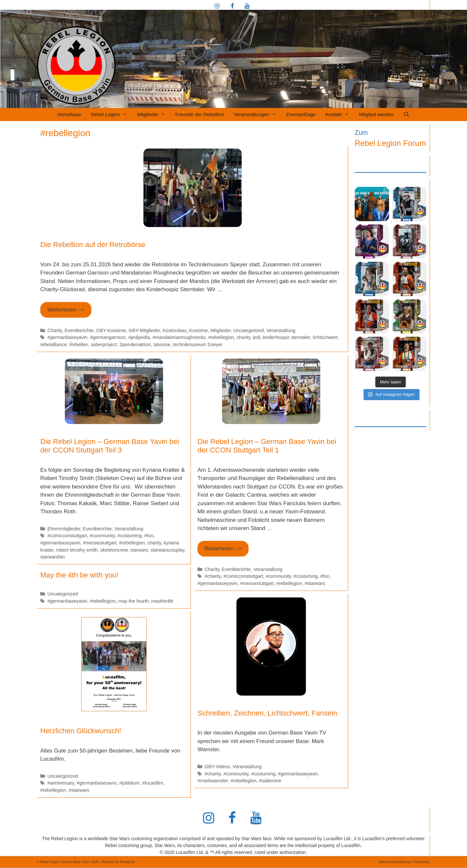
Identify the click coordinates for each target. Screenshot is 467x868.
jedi (256, 337)
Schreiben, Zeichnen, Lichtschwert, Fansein (267, 713)
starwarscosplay (167, 550)
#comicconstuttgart (67, 536)
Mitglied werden (376, 114)
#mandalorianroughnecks (179, 337)
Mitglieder (154, 115)
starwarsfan (53, 557)
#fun (149, 536)
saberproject (104, 345)
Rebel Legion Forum (390, 143)
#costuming (130, 536)
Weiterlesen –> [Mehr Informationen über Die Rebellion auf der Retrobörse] (66, 310)
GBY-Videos (217, 767)
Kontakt (340, 115)
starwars (139, 550)
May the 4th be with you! (79, 575)
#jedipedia (139, 337)
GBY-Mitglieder (144, 330)
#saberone (270, 781)
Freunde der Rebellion (199, 114)
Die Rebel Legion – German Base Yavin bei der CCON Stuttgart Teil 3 (110, 446)
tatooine (162, 345)
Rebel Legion (112, 115)
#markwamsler (213, 781)
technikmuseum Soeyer (198, 345)
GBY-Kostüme (111, 330)
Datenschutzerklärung (394, 862)
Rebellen (79, 345)
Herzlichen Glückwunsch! (81, 731)
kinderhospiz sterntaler (287, 337)
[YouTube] (247, 7)
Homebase (69, 114)
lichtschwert (325, 337)
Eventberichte (79, 330)
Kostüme (199, 330)
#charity (213, 576)
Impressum (422, 862)
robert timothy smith (77, 550)
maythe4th (162, 601)
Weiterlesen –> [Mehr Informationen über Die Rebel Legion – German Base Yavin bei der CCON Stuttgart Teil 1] (223, 549)
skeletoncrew (114, 550)
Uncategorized (248, 330)
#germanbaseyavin (67, 337)
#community (102, 536)
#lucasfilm (153, 783)
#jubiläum (129, 783)
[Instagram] (217, 7)
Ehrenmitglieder (64, 529)
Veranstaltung (281, 330)
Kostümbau (174, 330)
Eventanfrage (301, 114)
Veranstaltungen (258, 115)
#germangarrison (108, 337)
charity (243, 337)
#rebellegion (221, 337)
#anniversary (61, 783)
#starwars (315, 583)
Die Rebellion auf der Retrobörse (93, 245)
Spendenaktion (135, 345)
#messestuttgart (100, 543)
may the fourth (133, 601)
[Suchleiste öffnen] (406, 115)
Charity (55, 330)
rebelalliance (54, 345)
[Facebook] (232, 7)
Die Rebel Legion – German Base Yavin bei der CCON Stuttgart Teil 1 (267, 446)
